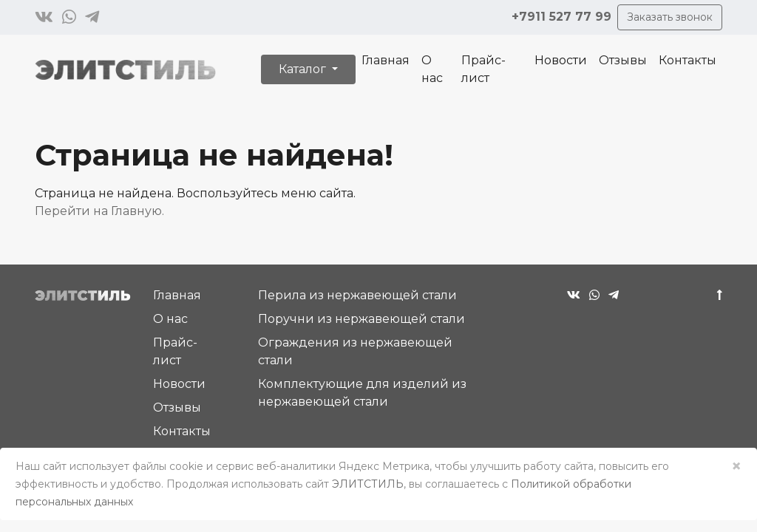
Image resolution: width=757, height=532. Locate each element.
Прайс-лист (483, 69)
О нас (432, 69)
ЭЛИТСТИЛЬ (368, 484)
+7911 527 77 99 (561, 17)
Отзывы (623, 60)
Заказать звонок (670, 17)
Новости (561, 60)
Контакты (688, 60)
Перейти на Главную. (99, 211)
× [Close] (736, 466)
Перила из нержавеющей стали (357, 295)
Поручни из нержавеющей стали (361, 319)
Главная (386, 60)
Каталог (304, 69)
